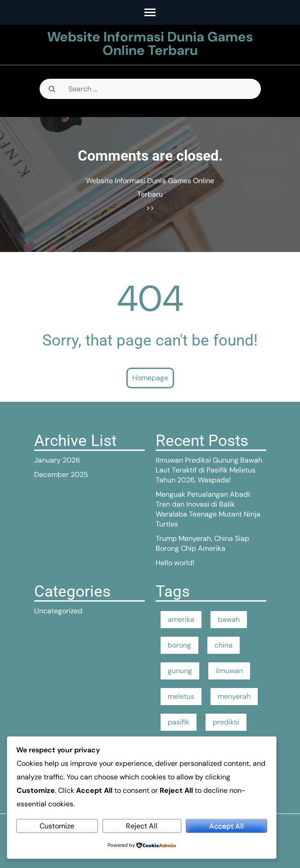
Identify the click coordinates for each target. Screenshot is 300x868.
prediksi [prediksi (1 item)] (226, 722)
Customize (57, 826)
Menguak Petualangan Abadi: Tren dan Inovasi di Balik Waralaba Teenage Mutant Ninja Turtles (208, 509)
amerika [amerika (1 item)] (181, 619)
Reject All (142, 826)
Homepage (150, 378)
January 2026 (57, 460)
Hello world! (175, 563)
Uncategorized (58, 611)
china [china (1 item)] (224, 645)
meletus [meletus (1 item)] (181, 696)
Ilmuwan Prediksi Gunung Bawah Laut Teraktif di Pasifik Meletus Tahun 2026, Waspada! (209, 470)
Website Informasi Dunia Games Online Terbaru (150, 43)
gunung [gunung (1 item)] (180, 671)
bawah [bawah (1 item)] (229, 619)
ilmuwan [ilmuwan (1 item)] (229, 671)
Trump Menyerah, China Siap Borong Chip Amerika (202, 543)
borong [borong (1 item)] (179, 645)
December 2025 (61, 474)
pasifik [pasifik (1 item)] (179, 722)
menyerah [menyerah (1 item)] (234, 696)
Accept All (226, 826)
